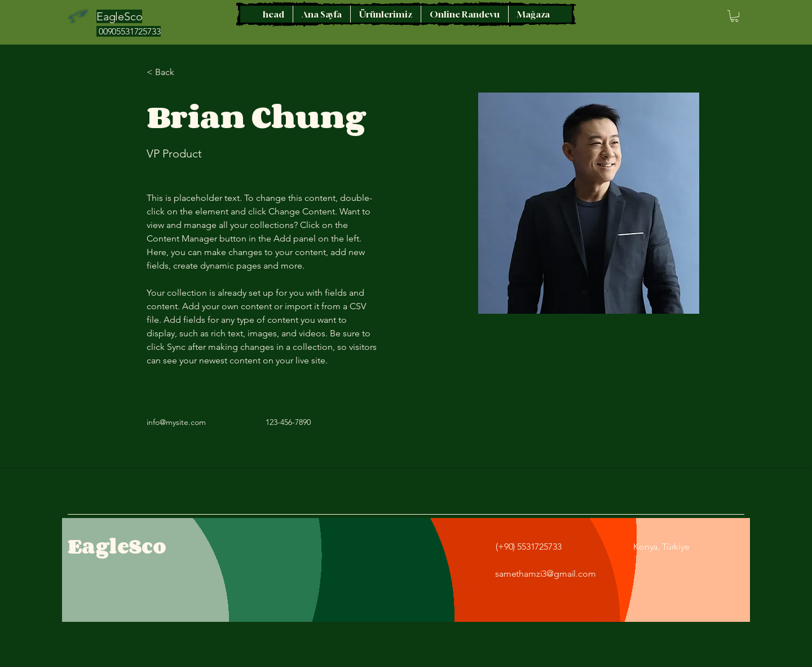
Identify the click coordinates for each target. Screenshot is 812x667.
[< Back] (169, 73)
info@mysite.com (176, 422)
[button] (734, 16)
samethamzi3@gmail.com (546, 574)
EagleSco (117, 546)
